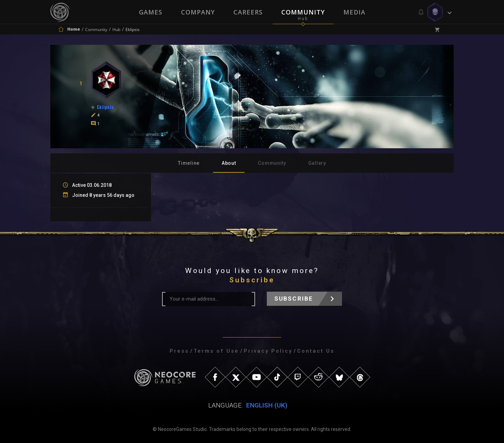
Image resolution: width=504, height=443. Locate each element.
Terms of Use (216, 351)
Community (303, 12)
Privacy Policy (268, 351)
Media (354, 12)
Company (198, 12)
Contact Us (316, 351)
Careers (248, 12)
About (229, 163)
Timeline (189, 163)
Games (151, 12)
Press (179, 351)
